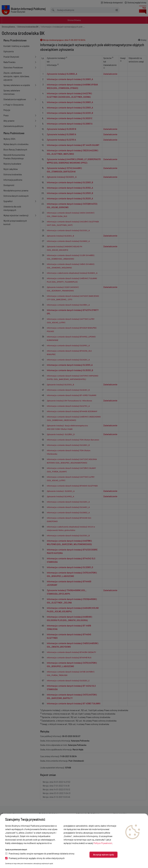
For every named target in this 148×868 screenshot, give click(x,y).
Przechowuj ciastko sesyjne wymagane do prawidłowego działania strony (40, 853)
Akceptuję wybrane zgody (103, 855)
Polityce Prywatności (103, 843)
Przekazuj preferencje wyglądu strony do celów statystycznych (35, 858)
